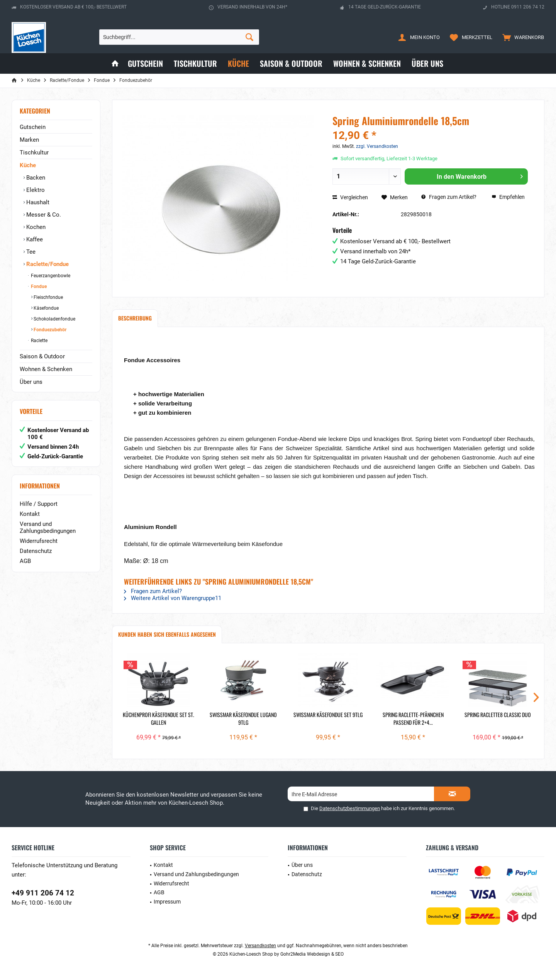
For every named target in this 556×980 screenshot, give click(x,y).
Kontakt (30, 514)
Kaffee (34, 239)
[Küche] (238, 64)
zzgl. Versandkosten (377, 146)
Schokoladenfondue (54, 319)
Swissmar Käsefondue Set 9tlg (328, 715)
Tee (30, 252)
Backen (35, 178)
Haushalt (37, 202)
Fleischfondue (48, 297)
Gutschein (33, 127)
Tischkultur (34, 153)
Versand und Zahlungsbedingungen (48, 527)
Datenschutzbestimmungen (350, 808)
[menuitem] (521, 37)
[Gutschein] (145, 64)
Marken (29, 140)
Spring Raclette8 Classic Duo (498, 715)
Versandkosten (260, 946)
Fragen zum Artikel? (449, 197)
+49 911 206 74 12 (43, 893)
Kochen (35, 227)
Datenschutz (36, 551)
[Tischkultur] (195, 64)
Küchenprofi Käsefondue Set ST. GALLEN (158, 719)
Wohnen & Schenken (46, 369)
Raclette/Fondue (47, 264)
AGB (25, 561)
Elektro (35, 190)
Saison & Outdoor (42, 356)
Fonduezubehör (49, 330)
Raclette (39, 341)
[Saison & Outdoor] (291, 64)
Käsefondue (46, 308)
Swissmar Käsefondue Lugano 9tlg (243, 719)
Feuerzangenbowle (50, 276)
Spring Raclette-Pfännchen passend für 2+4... (413, 719)
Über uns (31, 382)
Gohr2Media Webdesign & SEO (312, 954)
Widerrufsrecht (39, 541)
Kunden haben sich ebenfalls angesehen (167, 634)
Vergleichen (350, 197)
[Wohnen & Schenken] (367, 64)
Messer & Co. (43, 215)
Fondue (38, 287)
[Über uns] (427, 64)
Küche (28, 165)
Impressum (167, 902)
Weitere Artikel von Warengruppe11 (173, 598)
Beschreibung (135, 318)
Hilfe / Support (39, 504)
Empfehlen (508, 197)
